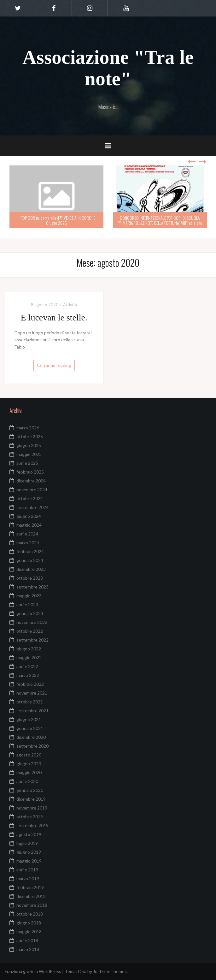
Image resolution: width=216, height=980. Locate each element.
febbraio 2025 (30, 472)
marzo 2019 (28, 878)
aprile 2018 (27, 940)
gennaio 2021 (30, 728)
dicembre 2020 (31, 737)
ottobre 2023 (30, 578)
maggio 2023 (29, 596)
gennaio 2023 (30, 613)
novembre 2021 (32, 693)
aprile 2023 (27, 604)
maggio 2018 (29, 932)
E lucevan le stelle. (54, 317)
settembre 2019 (32, 825)
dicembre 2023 (31, 569)
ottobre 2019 (30, 817)
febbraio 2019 (30, 887)
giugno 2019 (29, 852)
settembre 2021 (32, 711)
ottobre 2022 (30, 631)
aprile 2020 (27, 781)
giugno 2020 (29, 764)
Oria (82, 971)
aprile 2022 (27, 666)
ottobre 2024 (30, 498)
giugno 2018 (29, 923)
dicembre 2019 (31, 799)
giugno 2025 (29, 445)
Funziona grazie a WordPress (33, 971)
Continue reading (54, 365)
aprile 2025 (27, 463)
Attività (70, 305)
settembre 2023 (32, 587)
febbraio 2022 (30, 684)
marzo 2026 (28, 428)
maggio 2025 (29, 454)
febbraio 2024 (30, 551)
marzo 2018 (28, 949)
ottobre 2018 (30, 914)
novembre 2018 (32, 905)
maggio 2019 (29, 861)
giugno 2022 (29, 649)
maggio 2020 (29, 772)
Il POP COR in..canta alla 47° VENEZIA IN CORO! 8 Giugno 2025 (57, 220)
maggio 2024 (29, 525)
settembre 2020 (32, 746)
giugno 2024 (29, 516)
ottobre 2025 (30, 436)
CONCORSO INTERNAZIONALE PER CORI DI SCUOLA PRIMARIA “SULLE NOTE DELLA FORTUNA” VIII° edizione (160, 220)
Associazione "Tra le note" (108, 68)
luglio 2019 (27, 843)
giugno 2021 (29, 719)
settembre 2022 (32, 640)
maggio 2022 (29, 657)
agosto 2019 (29, 834)
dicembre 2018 (31, 896)
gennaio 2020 (30, 790)
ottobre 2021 (30, 702)
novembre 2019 (32, 808)
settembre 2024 (32, 507)
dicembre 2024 (31, 481)
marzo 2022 (28, 675)
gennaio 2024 (30, 560)
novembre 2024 (32, 490)
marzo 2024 (28, 543)
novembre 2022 (32, 622)
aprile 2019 (27, 870)
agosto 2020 (29, 755)
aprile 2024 (27, 534)
